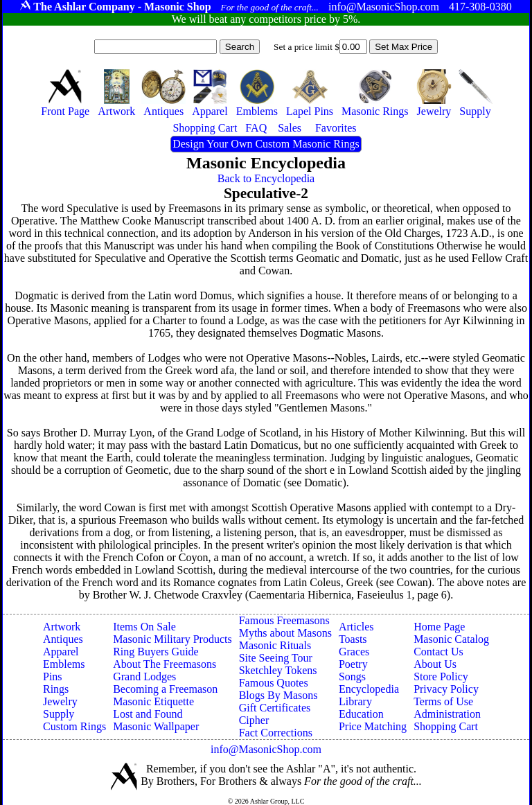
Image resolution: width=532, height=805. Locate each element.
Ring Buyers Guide (156, 652)
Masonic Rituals (275, 645)
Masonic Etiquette (153, 701)
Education (361, 714)
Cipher (254, 720)
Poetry (353, 664)
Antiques (63, 639)
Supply (59, 714)
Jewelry (60, 701)
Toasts (353, 639)
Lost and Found (148, 714)
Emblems (64, 664)
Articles (356, 627)
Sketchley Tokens (278, 670)
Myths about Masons (285, 633)
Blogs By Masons (278, 695)
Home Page (439, 627)
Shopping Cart (446, 726)
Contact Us (438, 652)
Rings (56, 689)
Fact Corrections (276, 733)
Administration (447, 714)
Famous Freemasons (284, 620)
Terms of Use (443, 701)
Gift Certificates (275, 708)
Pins (53, 676)
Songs (352, 676)
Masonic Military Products (172, 639)
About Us (435, 664)
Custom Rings (74, 726)
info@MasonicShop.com (266, 749)
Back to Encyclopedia (266, 178)
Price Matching (373, 726)
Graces (354, 652)
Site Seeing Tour (276, 658)
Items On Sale (144, 627)
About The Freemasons (165, 664)
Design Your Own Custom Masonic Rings (266, 144)
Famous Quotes (274, 683)
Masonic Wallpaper (156, 726)
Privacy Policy (446, 689)
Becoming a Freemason (165, 689)
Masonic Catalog (451, 639)
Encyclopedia (369, 689)
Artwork (62, 627)
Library (355, 701)
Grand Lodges (144, 676)
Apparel (61, 652)
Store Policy (441, 676)
